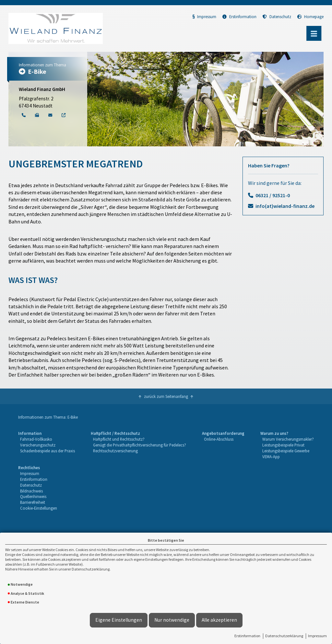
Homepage (310, 17)
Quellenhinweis (33, 496)
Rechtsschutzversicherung (115, 451)
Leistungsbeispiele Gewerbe (286, 451)
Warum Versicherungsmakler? (288, 439)
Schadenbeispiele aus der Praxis (47, 451)
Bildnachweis (31, 491)
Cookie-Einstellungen (39, 508)
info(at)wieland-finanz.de (285, 206)
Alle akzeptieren (219, 620)
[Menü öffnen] (314, 33)
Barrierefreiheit (33, 502)
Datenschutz (277, 17)
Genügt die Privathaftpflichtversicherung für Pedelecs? (140, 445)
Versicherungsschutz (38, 445)
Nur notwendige (172, 620)
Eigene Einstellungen (119, 620)
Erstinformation (247, 636)
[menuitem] (47, 445)
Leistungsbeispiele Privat (283, 445)
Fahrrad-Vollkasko (36, 439)
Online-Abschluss (219, 439)
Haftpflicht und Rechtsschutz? (119, 439)
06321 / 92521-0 (273, 195)
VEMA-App (271, 457)
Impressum (317, 636)
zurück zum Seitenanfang (166, 396)
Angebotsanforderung (223, 433)
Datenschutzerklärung (284, 636)
